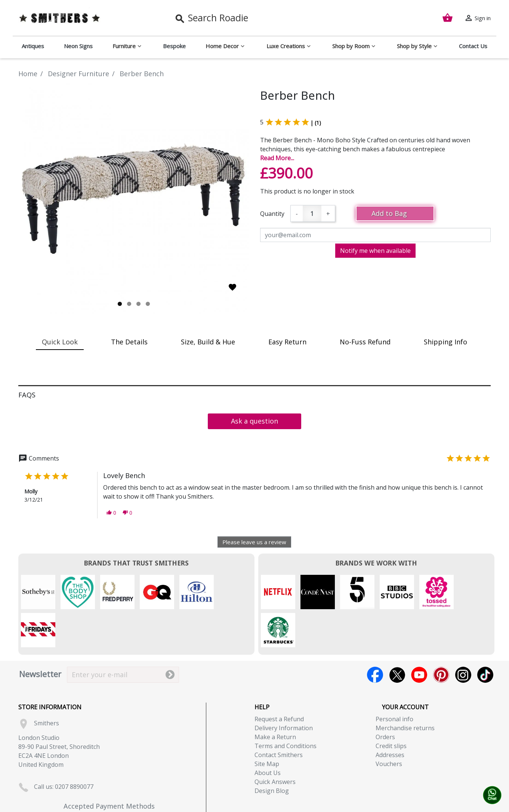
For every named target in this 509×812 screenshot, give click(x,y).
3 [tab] (138, 304)
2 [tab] (129, 304)
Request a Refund (279, 681)
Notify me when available (375, 251)
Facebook (375, 637)
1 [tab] (120, 304)
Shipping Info (445, 342)
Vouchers (389, 726)
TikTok (485, 637)
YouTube (419, 637)
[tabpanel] (134, 199)
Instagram (463, 637)
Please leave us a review (254, 542)
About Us (268, 735)
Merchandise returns (405, 690)
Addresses (390, 717)
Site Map (267, 726)
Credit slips (391, 708)
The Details (129, 342)
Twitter (397, 637)
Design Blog (272, 753)
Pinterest (441, 637)
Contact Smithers (279, 717)
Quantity (272, 214)
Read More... (277, 158)
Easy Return (287, 342)
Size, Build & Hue (208, 342)
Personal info (394, 681)
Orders (385, 699)
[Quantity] (312, 213)
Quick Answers (275, 744)
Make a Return (275, 699)
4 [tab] (148, 304)
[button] (111, 513)
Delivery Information (284, 690)
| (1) (316, 123)
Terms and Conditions (286, 708)
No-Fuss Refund (365, 342)
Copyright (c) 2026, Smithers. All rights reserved (255, 808)
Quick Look (60, 342)
